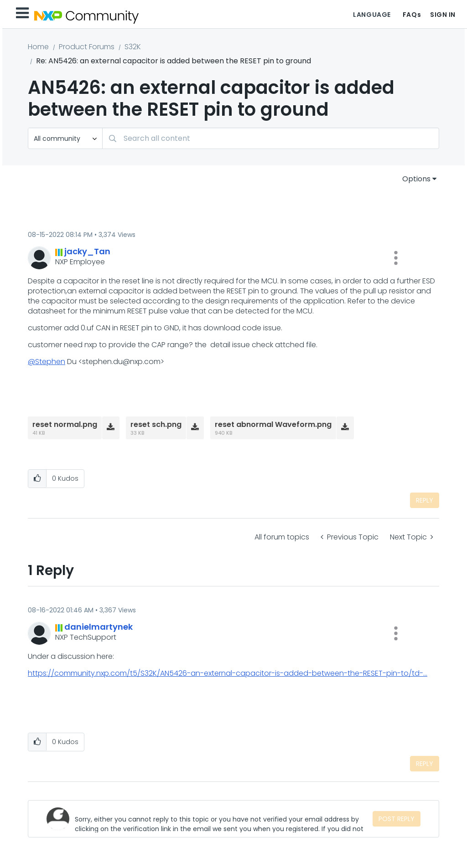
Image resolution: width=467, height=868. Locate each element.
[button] (396, 258)
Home (38, 47)
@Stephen (47, 362)
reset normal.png (65, 424)
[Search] (271, 138)
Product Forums (87, 47)
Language (372, 15)
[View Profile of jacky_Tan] (87, 251)
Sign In (443, 15)
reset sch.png (156, 424)
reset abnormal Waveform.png (273, 424)
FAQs (412, 15)
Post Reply (397, 819)
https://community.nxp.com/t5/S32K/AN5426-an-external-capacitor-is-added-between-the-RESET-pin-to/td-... (228, 673)
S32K (133, 47)
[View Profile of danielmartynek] (99, 627)
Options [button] (416, 179)
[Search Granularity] (65, 138)
